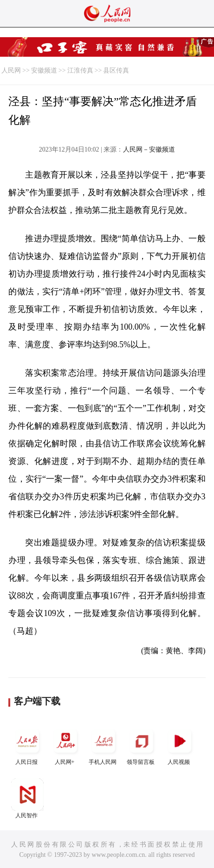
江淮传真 (80, 70)
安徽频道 (44, 70)
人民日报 (27, 745)
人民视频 (180, 745)
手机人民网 (104, 745)
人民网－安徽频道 (149, 149)
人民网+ (65, 745)
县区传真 (116, 70)
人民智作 (27, 798)
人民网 (11, 70)
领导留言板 (142, 745)
